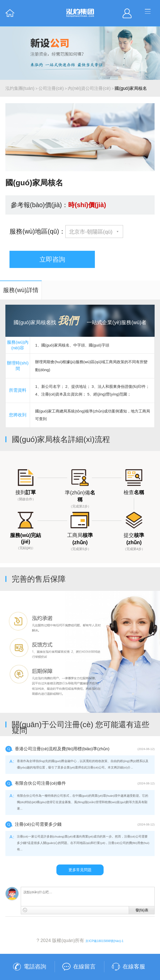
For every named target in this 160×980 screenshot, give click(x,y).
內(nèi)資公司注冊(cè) (89, 88)
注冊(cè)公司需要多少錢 (38, 824)
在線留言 (84, 967)
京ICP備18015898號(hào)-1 (104, 941)
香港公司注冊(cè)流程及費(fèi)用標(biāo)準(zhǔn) (62, 749)
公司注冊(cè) (51, 88)
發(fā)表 (142, 910)
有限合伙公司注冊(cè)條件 (40, 783)
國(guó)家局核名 (131, 88)
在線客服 (134, 967)
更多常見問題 (80, 870)
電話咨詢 (35, 967)
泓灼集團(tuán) (20, 88)
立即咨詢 (52, 259)
